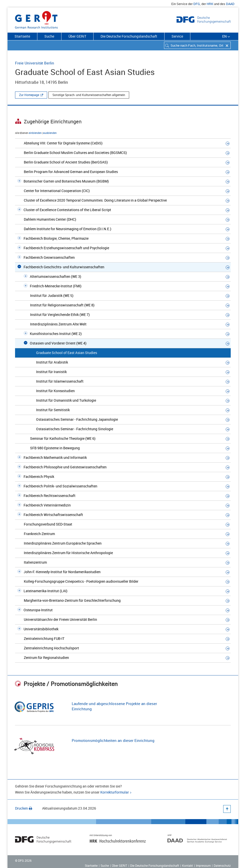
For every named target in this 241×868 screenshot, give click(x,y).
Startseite (22, 36)
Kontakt (187, 865)
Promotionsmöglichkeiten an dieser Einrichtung (113, 740)
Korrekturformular (115, 792)
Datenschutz (222, 865)
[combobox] (197, 45)
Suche (49, 36)
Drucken (24, 808)
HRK (210, 4)
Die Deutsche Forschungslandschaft (129, 36)
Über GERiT (77, 36)
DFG (197, 4)
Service (177, 36)
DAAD (230, 4)
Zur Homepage (29, 95)
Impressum (203, 865)
